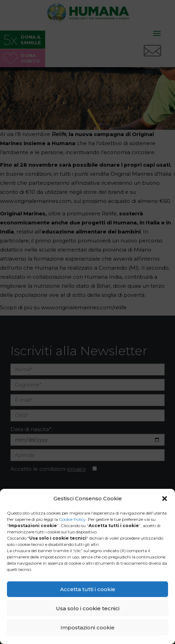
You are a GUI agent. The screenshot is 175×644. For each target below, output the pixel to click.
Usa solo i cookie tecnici (88, 608)
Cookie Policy (72, 519)
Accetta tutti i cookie (88, 589)
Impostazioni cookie (87, 627)
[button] (165, 499)
